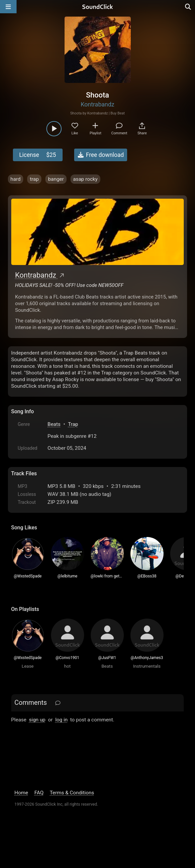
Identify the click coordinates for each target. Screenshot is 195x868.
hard (16, 179)
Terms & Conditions (72, 793)
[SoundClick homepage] (98, 7)
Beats (54, 424)
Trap (73, 424)
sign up (37, 720)
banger (56, 179)
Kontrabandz (98, 104)
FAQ (39, 793)
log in (61, 720)
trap (34, 179)
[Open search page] (188, 7)
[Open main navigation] (8, 7)
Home (21, 793)
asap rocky (85, 179)
